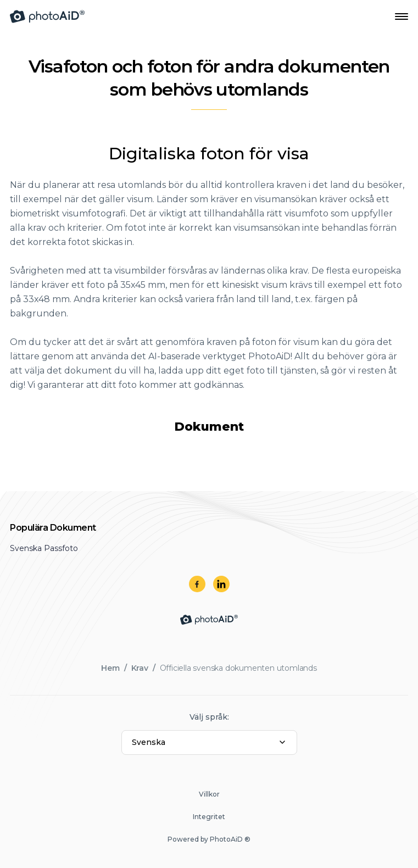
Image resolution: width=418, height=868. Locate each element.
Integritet (209, 817)
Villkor (209, 794)
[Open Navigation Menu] (402, 16)
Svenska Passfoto (44, 548)
